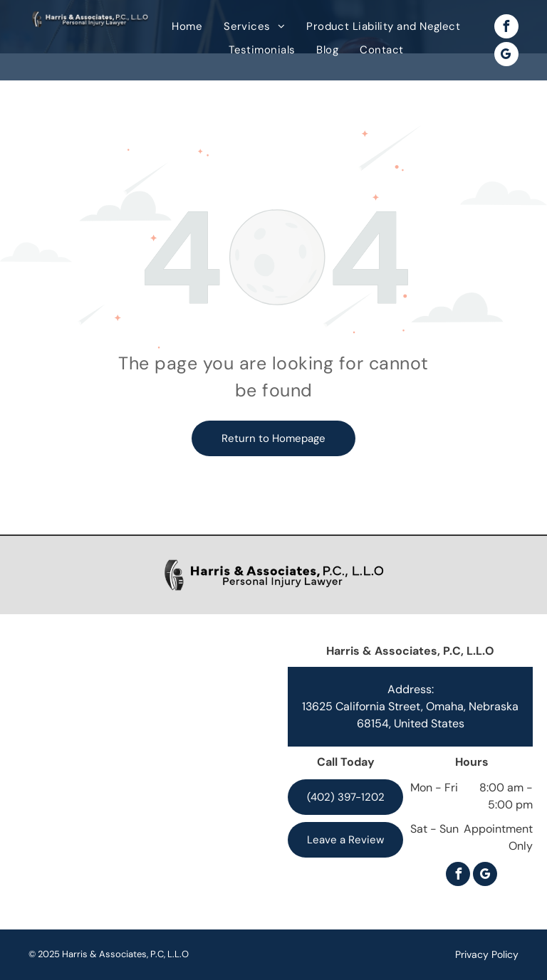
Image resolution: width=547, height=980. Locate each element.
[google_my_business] (506, 56)
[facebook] (506, 28)
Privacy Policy (487, 954)
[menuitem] (187, 27)
